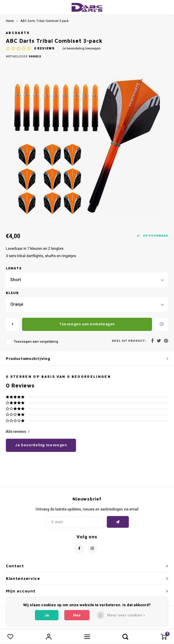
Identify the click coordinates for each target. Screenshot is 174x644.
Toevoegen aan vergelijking (36, 342)
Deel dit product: (129, 341)
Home (10, 21)
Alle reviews (18, 432)
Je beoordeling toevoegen (81, 49)
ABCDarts (18, 33)
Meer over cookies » (126, 615)
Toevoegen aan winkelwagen (87, 324)
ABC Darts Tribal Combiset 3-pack (45, 21)
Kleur (12, 293)
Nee (77, 615)
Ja (47, 615)
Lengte (14, 268)
